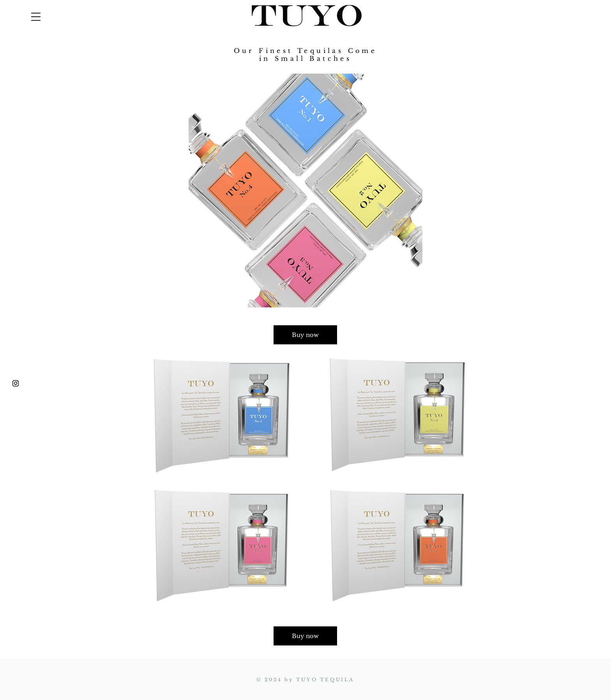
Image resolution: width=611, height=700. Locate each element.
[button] (36, 17)
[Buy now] (305, 335)
